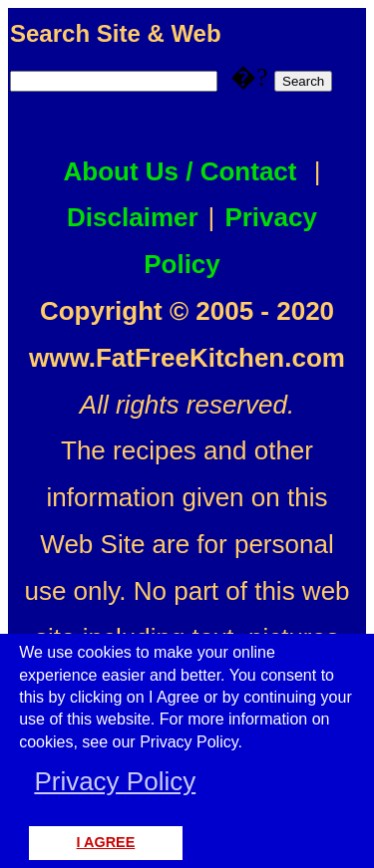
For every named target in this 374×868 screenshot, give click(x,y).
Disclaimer (133, 217)
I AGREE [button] (106, 842)
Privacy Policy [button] (115, 781)
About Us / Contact (181, 171)
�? (279, 77)
